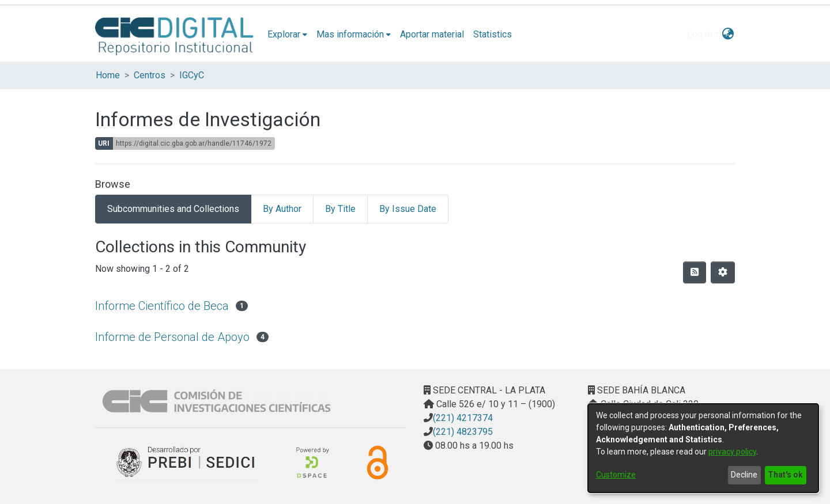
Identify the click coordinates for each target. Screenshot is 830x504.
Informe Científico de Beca (162, 306)
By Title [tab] (340, 209)
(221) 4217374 (463, 418)
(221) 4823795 (463, 432)
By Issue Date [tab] (408, 209)
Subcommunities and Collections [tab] (173, 209)
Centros (150, 75)
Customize (616, 475)
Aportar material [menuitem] (432, 34)
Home (108, 75)
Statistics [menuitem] (493, 34)
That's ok (785, 475)
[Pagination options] (723, 272)
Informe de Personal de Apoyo (172, 337)
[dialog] (703, 448)
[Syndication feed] (695, 272)
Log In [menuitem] (700, 34)
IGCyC (192, 75)
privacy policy (732, 452)
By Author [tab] (282, 209)
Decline (744, 475)
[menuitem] (287, 35)
